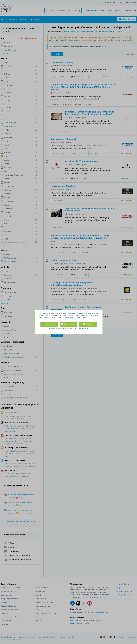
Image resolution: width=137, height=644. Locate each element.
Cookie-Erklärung (82, 329)
